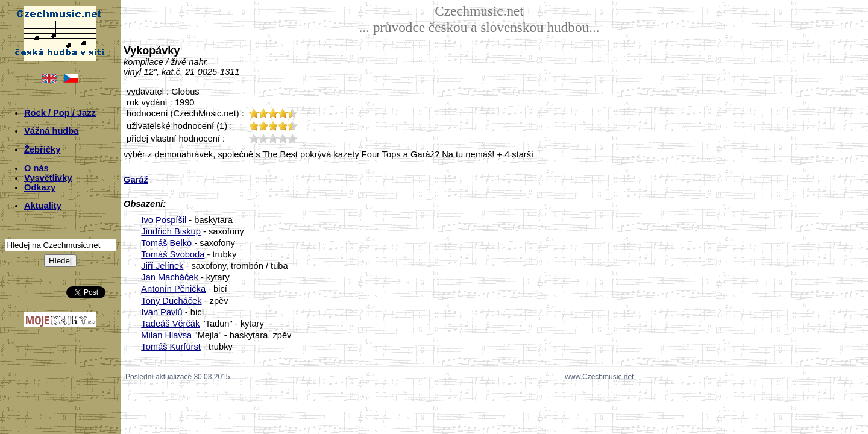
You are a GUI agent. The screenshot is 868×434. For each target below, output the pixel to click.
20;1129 (263, 138)
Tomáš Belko (166, 243)
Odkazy (40, 187)
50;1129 (292, 138)
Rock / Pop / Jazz (60, 113)
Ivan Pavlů (162, 312)
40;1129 (283, 138)
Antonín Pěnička (173, 289)
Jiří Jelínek (162, 266)
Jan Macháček (170, 277)
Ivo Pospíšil (164, 220)
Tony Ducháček (171, 301)
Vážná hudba (51, 131)
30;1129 (273, 138)
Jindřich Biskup (171, 231)
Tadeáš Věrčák (170, 324)
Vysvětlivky (48, 178)
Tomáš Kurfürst (171, 347)
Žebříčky (42, 149)
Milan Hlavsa (166, 335)
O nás (36, 168)
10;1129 (254, 138)
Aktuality (43, 206)
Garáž (136, 180)
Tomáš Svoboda (173, 254)
